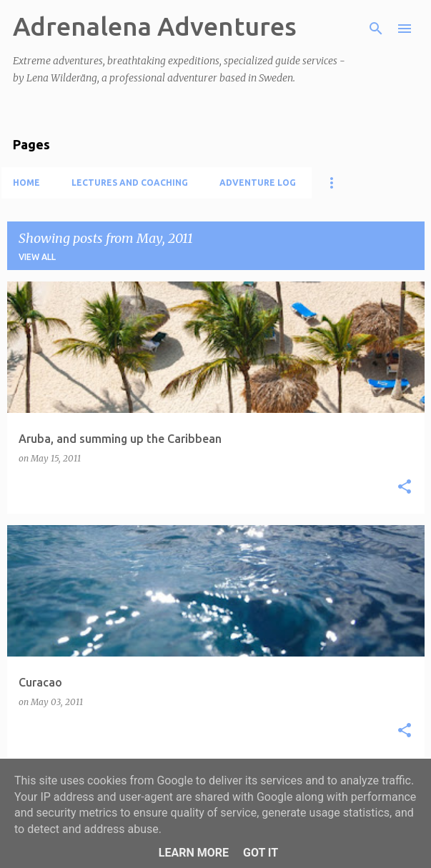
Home (26, 183)
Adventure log (258, 183)
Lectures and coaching (130, 183)
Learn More (194, 853)
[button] (405, 488)
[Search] (376, 29)
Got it (261, 853)
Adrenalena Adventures (155, 26)
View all (37, 257)
